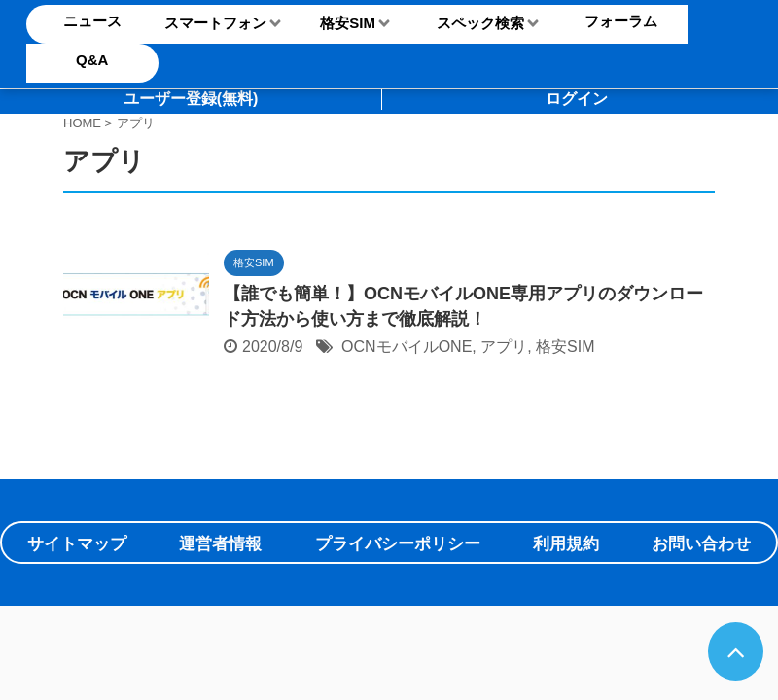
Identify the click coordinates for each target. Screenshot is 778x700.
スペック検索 (480, 23)
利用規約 (566, 544)
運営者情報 (220, 544)
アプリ (504, 347)
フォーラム (621, 21)
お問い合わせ (701, 544)
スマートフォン (215, 23)
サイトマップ (77, 544)
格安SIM (348, 23)
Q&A (92, 60)
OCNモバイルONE (407, 347)
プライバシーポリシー (398, 544)
